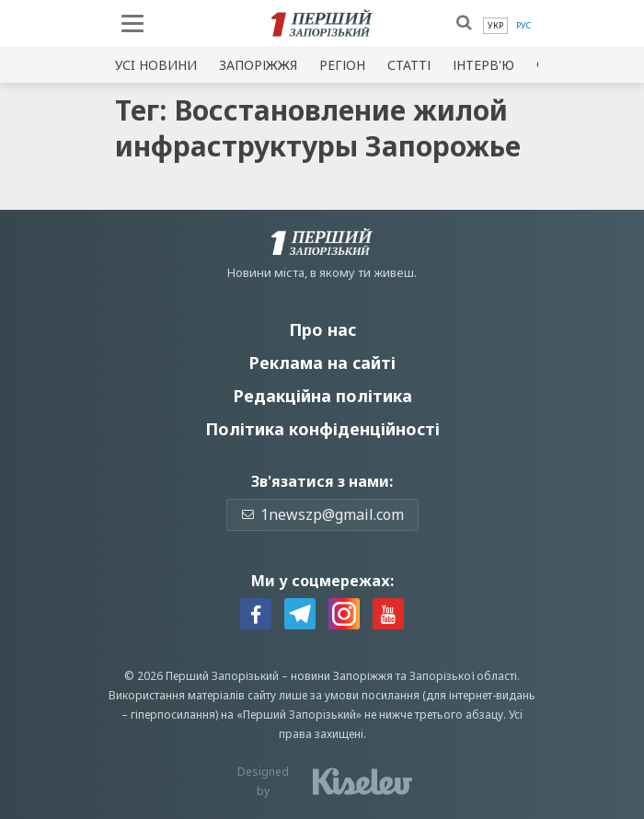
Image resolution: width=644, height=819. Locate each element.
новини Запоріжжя (342, 676)
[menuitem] (495, 26)
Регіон (342, 65)
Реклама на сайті (322, 363)
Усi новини (156, 65)
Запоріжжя (258, 65)
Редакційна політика (322, 396)
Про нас (322, 329)
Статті (409, 65)
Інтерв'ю (483, 65)
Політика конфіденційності (322, 429)
